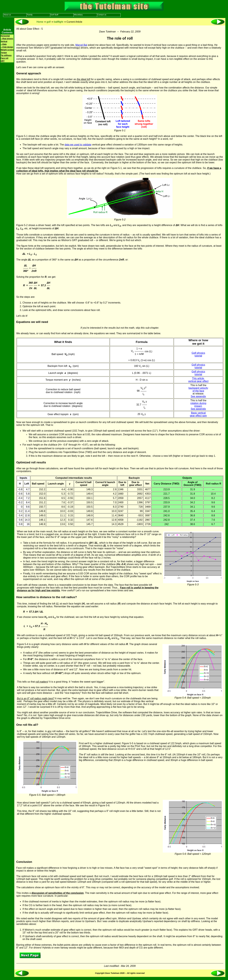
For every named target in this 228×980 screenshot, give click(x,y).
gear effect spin (198, 416)
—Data (4, 44)
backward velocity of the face (198, 389)
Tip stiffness (6, 55)
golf (49, 22)
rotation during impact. (198, 405)
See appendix (198, 396)
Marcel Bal (81, 45)
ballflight (59, 22)
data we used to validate (78, 145)
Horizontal (5, 36)
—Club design (7, 47)
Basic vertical (198, 413)
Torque (4, 53)
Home (40, 22)
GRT (3, 61)
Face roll (4, 58)
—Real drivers (7, 39)
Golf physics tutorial (198, 354)
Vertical (4, 41)
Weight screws (7, 50)
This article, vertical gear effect (198, 380)
